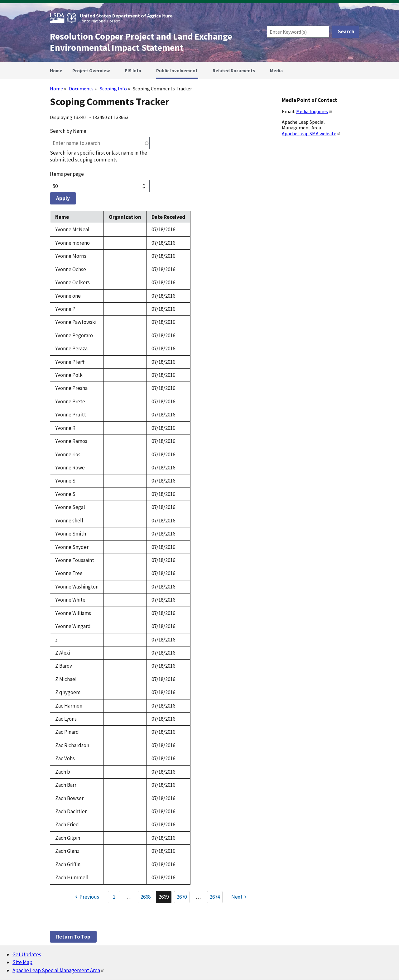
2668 (147, 898)
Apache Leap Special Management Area (58, 970)
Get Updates (27, 954)
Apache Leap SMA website (311, 133)
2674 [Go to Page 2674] (215, 897)
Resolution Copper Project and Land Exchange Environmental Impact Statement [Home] (141, 42)
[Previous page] (86, 897)
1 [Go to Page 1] (114, 897)
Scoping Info (113, 89)
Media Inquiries (314, 111)
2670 (183, 898)
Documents (81, 89)
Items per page (67, 174)
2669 (165, 898)
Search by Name (68, 131)
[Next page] (240, 897)
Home (56, 89)
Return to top (73, 937)
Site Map (22, 962)
